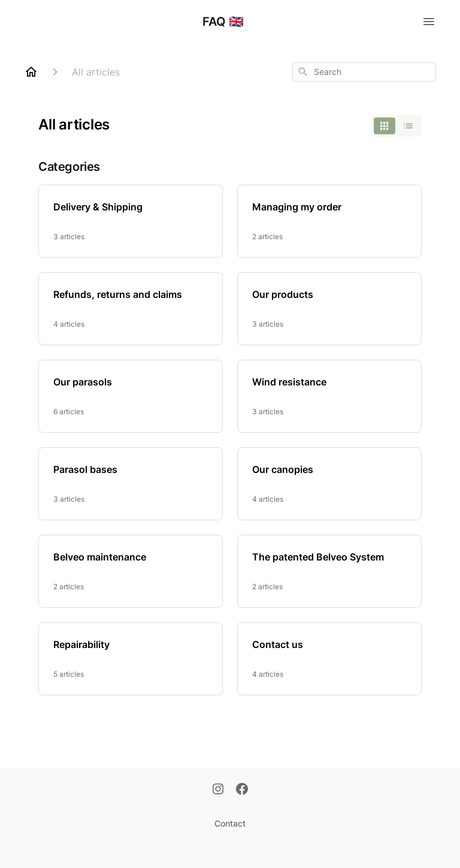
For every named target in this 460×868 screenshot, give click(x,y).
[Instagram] (218, 790)
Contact (230, 823)
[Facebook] (242, 790)
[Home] (31, 72)
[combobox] (364, 72)
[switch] (397, 126)
